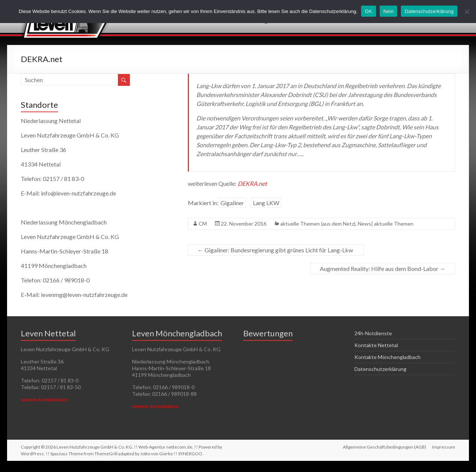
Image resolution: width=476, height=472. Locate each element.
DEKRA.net (252, 183)
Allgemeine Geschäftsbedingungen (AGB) (385, 447)
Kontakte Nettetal (376, 345)
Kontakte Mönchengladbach (387, 357)
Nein (389, 11)
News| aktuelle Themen (386, 224)
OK (368, 11)
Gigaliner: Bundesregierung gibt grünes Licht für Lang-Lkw (276, 250)
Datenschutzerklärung (380, 369)
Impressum (444, 447)
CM (203, 224)
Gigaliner (232, 203)
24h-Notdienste (373, 333)
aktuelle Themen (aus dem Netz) (318, 224)
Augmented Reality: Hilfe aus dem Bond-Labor (383, 269)
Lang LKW (266, 203)
